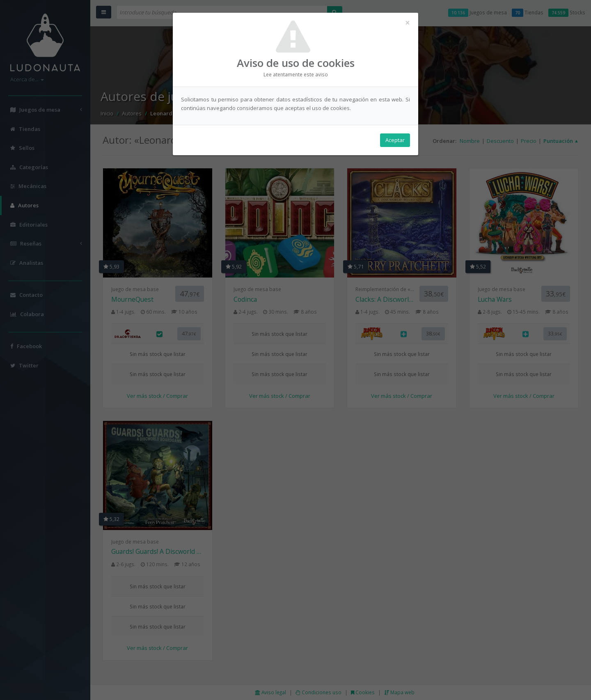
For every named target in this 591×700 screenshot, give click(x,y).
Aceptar (395, 140)
